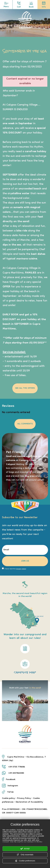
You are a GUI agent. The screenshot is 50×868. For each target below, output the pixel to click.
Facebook (9, 780)
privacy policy (21, 569)
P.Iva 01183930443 (11, 809)
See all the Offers (25, 388)
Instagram (10, 786)
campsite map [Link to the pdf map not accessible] (25, 667)
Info (44, 6)
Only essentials (25, 855)
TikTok (8, 792)
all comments (25, 424)
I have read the (15, 569)
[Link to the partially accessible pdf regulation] (25, 649)
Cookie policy (8, 798)
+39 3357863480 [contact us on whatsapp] (16, 773)
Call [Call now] (19, 6)
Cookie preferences (25, 861)
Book (31, 5)
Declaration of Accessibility (29, 802)
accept (25, 849)
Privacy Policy (24, 798)
